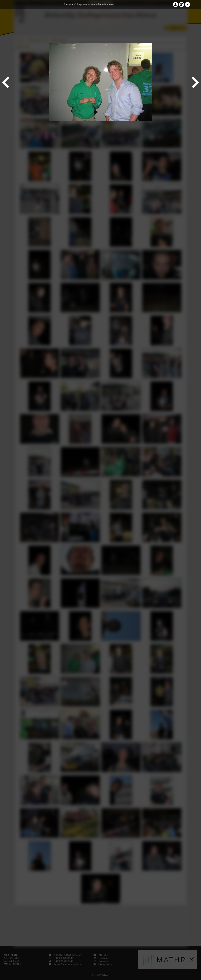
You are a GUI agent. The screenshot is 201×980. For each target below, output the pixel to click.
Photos (67, 4)
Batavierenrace (106, 4)
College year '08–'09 (85, 4)
